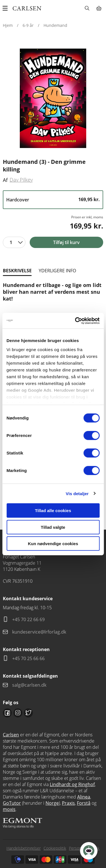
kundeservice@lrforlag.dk (39, 632)
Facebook (7, 713)
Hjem (8, 25)
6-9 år (28, 25)
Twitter (28, 713)
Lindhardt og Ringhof (72, 784)
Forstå (84, 803)
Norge (52, 803)
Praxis (68, 803)
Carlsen (11, 735)
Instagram (18, 713)
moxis (9, 809)
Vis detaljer (77, 493)
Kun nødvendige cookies (53, 544)
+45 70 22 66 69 (28, 619)
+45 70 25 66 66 (28, 658)
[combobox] (14, 242)
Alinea (84, 797)
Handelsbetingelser (24, 848)
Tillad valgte (53, 527)
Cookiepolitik (55, 848)
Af (5, 180)
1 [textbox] (11, 242)
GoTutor (12, 803)
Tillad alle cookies (53, 511)
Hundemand (55, 25)
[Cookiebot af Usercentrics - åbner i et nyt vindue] (75, 321)
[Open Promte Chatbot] (89, 851)
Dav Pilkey (21, 180)
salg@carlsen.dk (30, 685)
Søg (87, 8)
